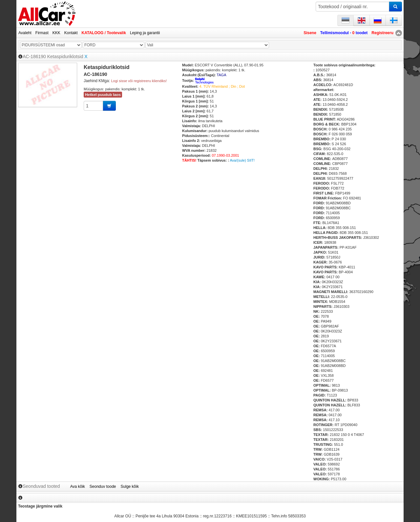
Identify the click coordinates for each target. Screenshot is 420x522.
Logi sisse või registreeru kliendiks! (139, 81)
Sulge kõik (130, 487)
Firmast (42, 33)
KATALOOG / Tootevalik (104, 33)
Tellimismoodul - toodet (344, 33)
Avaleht (25, 33)
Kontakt (71, 33)
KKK (56, 33)
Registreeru (382, 33)
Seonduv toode (103, 487)
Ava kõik (78, 487)
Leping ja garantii (145, 33)
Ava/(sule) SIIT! (242, 160)
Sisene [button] (310, 33)
